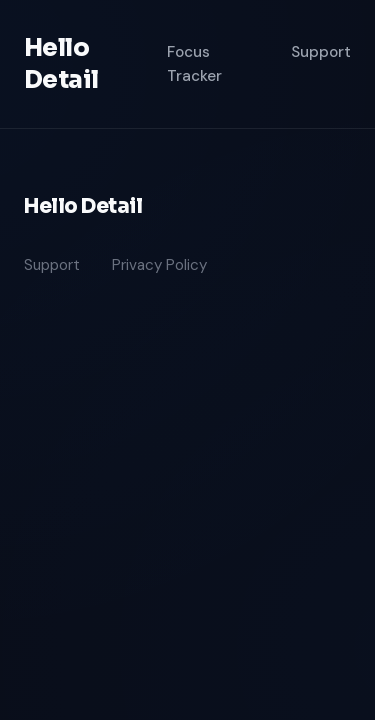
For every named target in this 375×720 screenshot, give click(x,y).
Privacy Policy (159, 265)
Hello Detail (61, 64)
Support (321, 52)
